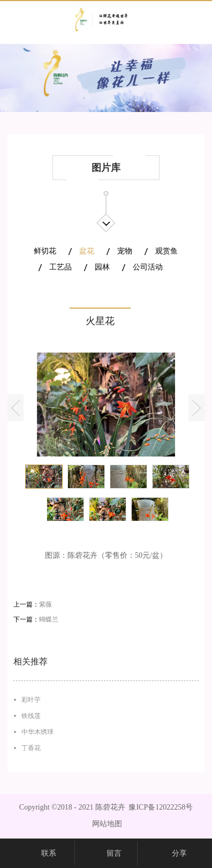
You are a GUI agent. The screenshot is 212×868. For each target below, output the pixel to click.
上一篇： (33, 604)
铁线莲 (31, 716)
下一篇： (36, 619)
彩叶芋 (31, 700)
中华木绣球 (37, 732)
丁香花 (31, 748)
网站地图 (105, 824)
